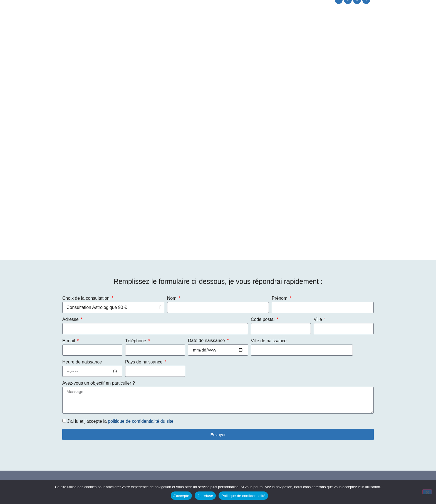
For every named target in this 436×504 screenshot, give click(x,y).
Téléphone (136, 341)
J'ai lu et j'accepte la (120, 421)
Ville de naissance (269, 341)
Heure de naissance (82, 362)
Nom (172, 298)
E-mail (69, 341)
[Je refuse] (427, 492)
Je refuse (205, 496)
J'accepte (181, 496)
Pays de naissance (144, 362)
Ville (318, 319)
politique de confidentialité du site (141, 421)
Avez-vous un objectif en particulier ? (99, 383)
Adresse (71, 319)
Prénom (280, 298)
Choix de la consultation (86, 298)
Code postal (263, 319)
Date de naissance (207, 341)
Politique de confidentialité (243, 496)
